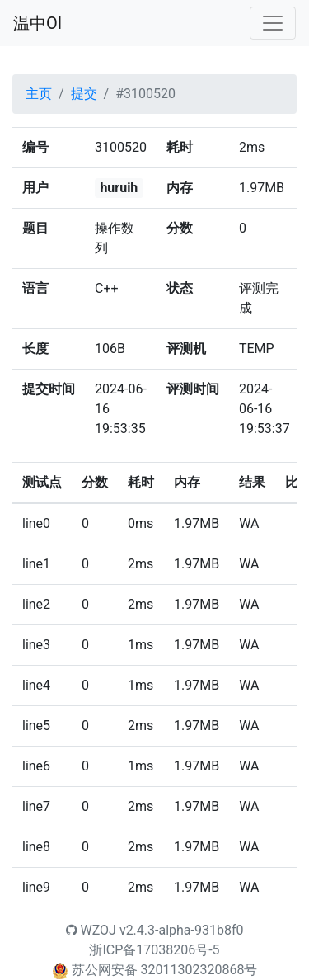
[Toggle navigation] (273, 23)
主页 (39, 94)
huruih (119, 188)
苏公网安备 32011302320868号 (165, 970)
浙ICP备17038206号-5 (154, 950)
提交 (84, 94)
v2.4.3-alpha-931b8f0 (182, 930)
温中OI (37, 23)
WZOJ (91, 930)
